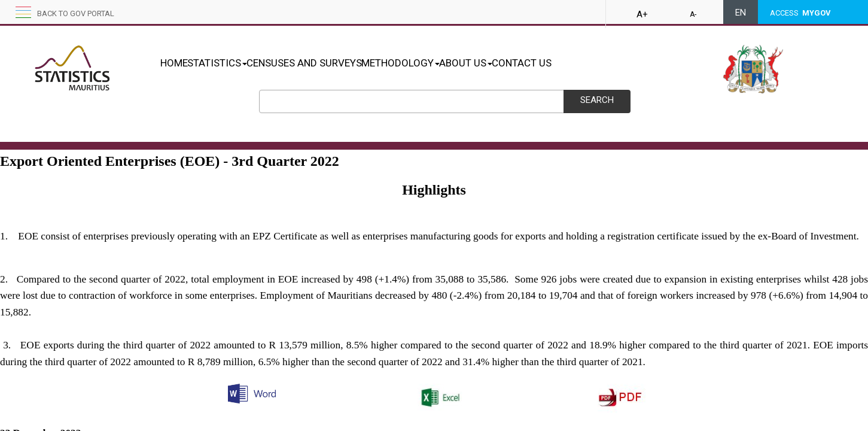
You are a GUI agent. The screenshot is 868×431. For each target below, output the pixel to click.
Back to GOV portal (76, 13)
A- (693, 14)
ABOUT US (516, 63)
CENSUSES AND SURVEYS (329, 63)
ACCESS (800, 13)
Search (597, 100)
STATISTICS (230, 63)
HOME (174, 63)
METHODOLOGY (438, 63)
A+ (642, 14)
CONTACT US (584, 63)
